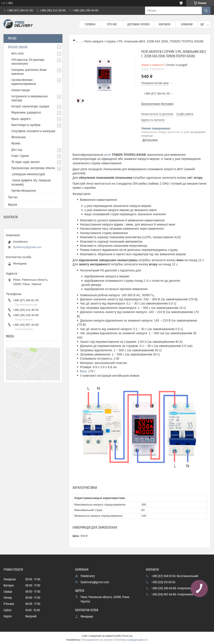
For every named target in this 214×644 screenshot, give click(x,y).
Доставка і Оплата (138, 24)
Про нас (112, 24)
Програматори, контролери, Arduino (33, 168)
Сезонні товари (21, 90)
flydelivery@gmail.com (27, 247)
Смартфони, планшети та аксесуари (33, 131)
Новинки (187, 24)
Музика (16, 143)
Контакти (165, 24)
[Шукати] (206, 10)
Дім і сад (17, 150)
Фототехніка (19, 137)
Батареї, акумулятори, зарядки (30, 107)
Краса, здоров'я (21, 119)
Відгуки (13, 205)
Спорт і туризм (20, 156)
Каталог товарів (18, 47)
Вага (83, 371)
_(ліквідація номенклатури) (28, 174)
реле (108, 155)
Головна (90, 24)
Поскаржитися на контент (98, 640)
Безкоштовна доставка (157, 104)
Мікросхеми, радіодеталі (26, 113)
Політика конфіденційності (131, 640)
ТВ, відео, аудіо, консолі (25, 162)
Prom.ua (127, 636)
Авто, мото (17, 54)
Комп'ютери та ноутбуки (26, 125)
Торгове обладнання (24, 191)
